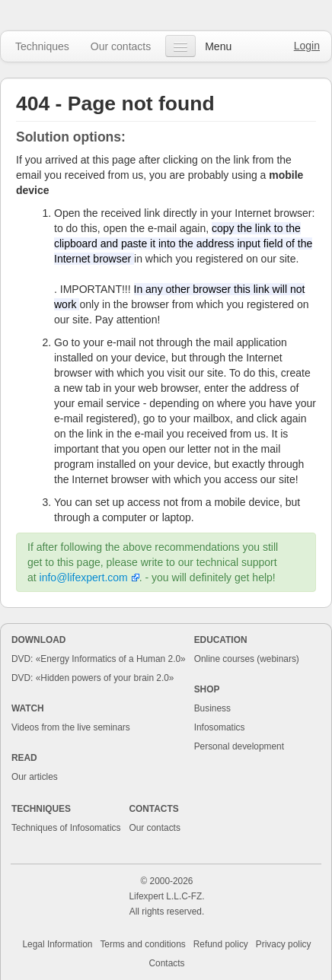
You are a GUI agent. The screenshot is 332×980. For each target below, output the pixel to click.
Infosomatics (220, 727)
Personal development (239, 746)
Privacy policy (284, 944)
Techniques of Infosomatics (66, 828)
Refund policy (221, 944)
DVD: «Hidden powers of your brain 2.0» (93, 678)
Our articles (35, 777)
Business (212, 708)
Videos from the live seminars (71, 727)
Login (307, 46)
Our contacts (121, 46)
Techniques (42, 46)
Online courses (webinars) (247, 659)
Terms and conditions (142, 944)
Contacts (167, 963)
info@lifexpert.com (84, 577)
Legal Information (58, 944)
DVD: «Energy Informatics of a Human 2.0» (99, 659)
